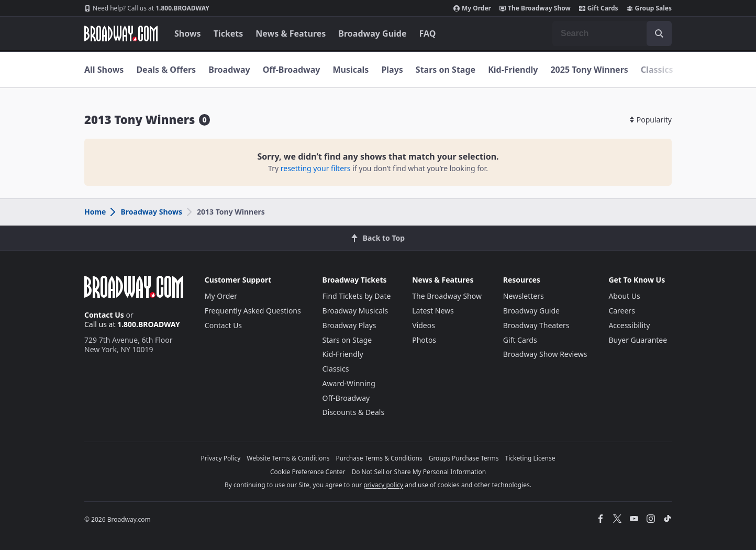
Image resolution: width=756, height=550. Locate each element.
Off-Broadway (292, 70)
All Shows (104, 70)
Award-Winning (349, 383)
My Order (472, 8)
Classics (657, 70)
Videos (424, 325)
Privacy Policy (221, 458)
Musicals (351, 70)
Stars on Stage (446, 70)
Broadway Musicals (355, 311)
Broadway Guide (372, 33)
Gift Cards (599, 8)
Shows (188, 33)
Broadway (229, 70)
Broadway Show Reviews (545, 354)
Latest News (433, 311)
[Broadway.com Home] (121, 33)
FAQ (428, 33)
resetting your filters (316, 168)
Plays (392, 70)
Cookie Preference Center (308, 472)
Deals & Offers (166, 70)
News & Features (291, 33)
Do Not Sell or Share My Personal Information (419, 472)
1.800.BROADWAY (147, 8)
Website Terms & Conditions (288, 458)
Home (95, 212)
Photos (424, 340)
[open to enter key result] (659, 33)
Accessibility (629, 325)
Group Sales (649, 8)
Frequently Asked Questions (253, 311)
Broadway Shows (146, 212)
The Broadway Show (535, 8)
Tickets (229, 33)
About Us (624, 296)
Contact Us (104, 315)
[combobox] (612, 33)
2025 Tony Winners (589, 70)
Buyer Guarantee (638, 340)
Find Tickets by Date (357, 296)
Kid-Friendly (513, 70)
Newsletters (524, 296)
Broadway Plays (349, 325)
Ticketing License (530, 458)
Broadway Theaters (536, 325)
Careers (621, 311)
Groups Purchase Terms (464, 458)
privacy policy (383, 485)
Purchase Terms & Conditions (379, 458)
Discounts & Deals (354, 412)
